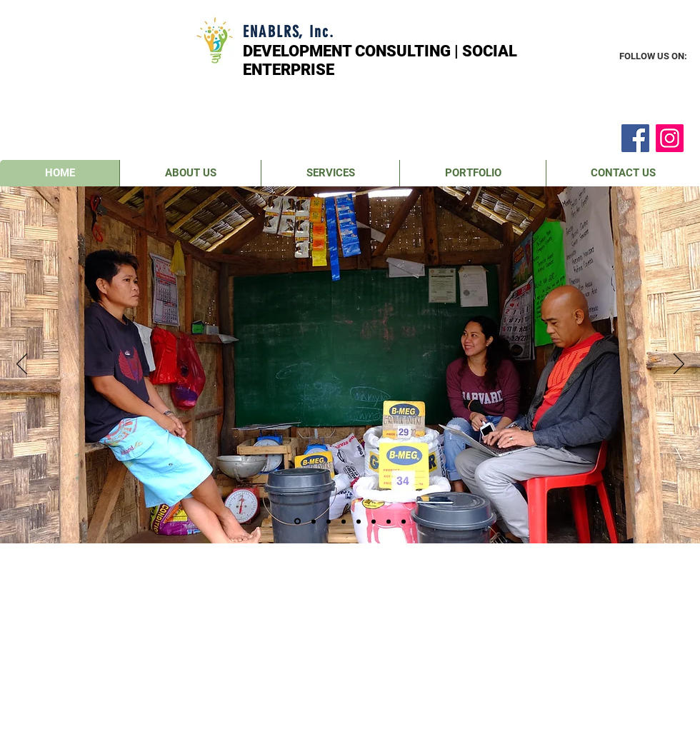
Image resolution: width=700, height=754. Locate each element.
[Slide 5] (359, 521)
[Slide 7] (389, 521)
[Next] (679, 365)
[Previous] (22, 365)
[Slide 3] (329, 521)
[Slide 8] (404, 521)
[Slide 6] (374, 521)
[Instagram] (670, 138)
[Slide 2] (314, 521)
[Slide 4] (344, 521)
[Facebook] (635, 138)
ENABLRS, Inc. (289, 32)
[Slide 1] (297, 522)
